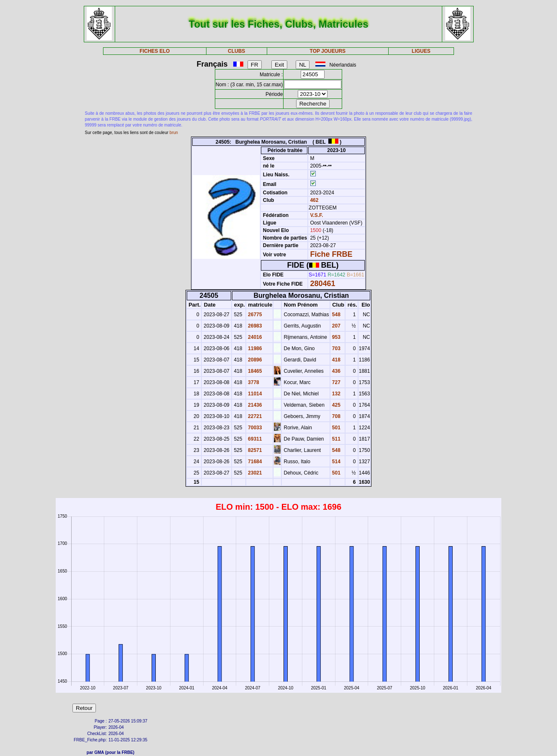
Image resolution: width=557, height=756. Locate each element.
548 (336, 315)
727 (336, 382)
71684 (254, 462)
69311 (254, 439)
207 (336, 326)
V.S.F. (316, 215)
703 (336, 348)
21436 (254, 405)
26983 (254, 326)
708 (336, 416)
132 (336, 394)
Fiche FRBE (331, 254)
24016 (254, 337)
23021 (254, 473)
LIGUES (421, 51)
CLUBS (236, 51)
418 (336, 360)
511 (336, 439)
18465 (254, 371)
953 (336, 337)
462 (313, 200)
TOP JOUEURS (328, 51)
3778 (253, 382)
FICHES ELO (155, 51)
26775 (254, 315)
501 (336, 428)
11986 (254, 348)
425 (336, 405)
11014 (254, 394)
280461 (322, 284)
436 (336, 371)
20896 (254, 360)
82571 (254, 450)
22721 (254, 416)
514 (336, 462)
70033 (254, 428)
